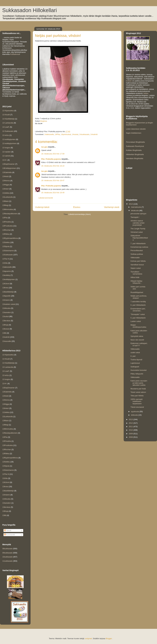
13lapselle (6, 296)
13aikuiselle (7, 267)
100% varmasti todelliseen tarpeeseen (136, 401)
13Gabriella (7, 172)
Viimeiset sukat (137, 232)
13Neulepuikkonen (10, 214)
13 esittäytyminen (9, 143)
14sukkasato (84, 134)
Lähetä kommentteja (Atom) (79, 214)
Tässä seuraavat (137, 407)
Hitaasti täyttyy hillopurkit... (136, 282)
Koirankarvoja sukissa (139, 247)
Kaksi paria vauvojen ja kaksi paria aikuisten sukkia (139, 383)
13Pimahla (7, 222)
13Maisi (5, 201)
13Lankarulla (8, 197)
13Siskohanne (8, 251)
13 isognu (6, 148)
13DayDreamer (8, 164)
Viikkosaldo (135, 258)
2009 (131, 434)
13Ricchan (7, 230)
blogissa (43, 121)
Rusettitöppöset (137, 292)
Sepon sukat (135, 268)
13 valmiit (6, 156)
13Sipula (6, 246)
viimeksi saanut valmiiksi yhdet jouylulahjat (137, 223)
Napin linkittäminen (134, 133)
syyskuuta (135, 411)
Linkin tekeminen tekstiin (136, 129)
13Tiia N (6, 259)
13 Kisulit (6, 115)
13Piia (5, 218)
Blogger (109, 639)
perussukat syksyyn (138, 214)
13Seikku (6, 242)
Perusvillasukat (137, 250)
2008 (131, 437)
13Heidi (5, 176)
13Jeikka (6, 193)
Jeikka (146, 93)
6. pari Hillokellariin (138, 305)
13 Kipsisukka (8, 111)
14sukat (75, 134)
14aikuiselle (49, 134)
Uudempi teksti (42, 207)
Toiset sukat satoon (138, 392)
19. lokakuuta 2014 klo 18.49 (53, 193)
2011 (131, 427)
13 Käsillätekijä (8, 119)
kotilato (129, 81)
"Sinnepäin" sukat (138, 314)
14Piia (57, 134)
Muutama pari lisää (138, 389)
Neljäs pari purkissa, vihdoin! (139, 297)
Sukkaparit (135, 367)
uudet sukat (135, 352)
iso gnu (44, 147)
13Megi (5, 205)
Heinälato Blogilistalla (135, 158)
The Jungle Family (138, 229)
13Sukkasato (8, 255)
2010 (131, 430)
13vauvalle (7, 341)
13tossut (6, 329)
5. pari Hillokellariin (138, 318)
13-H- (5, 160)
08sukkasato (7, 549)
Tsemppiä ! (135, 217)
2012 (131, 423)
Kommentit (9, 535)
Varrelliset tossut (137, 265)
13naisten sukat (9, 304)
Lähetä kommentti (46, 198)
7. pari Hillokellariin (138, 244)
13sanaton (7, 312)
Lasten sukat (136, 321)
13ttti (4, 333)
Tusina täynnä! (136, 360)
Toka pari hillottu (137, 396)
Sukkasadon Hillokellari (30, 10)
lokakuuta (135, 211)
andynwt (89, 639)
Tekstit (8, 530)
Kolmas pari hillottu (138, 261)
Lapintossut (135, 363)
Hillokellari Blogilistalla (135, 154)
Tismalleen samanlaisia (136, 273)
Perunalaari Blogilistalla (135, 142)
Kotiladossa (15, 54)
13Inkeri (6, 189)
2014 (131, 204)
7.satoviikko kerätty (138, 302)
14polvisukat (66, 134)
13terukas (6, 321)
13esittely (6, 275)
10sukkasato (7, 557)
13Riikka (6, 234)
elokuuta (135, 415)
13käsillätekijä (8, 292)
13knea (5, 288)
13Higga (6, 185)
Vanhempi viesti (112, 207)
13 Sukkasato (8, 131)
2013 (131, 419)
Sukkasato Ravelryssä (135, 146)
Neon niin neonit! (137, 340)
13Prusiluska (8, 226)
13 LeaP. (6, 127)
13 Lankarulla (8, 123)
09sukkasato (7, 553)
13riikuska (6, 308)
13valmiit (6, 337)
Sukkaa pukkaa (137, 254)
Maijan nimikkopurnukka (138, 326)
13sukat (6, 316)
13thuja (5, 325)
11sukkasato (7, 561)
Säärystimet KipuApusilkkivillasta (139, 238)
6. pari (133, 356)
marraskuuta (136, 207)
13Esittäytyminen (9, 168)
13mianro (6, 300)
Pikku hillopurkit (137, 374)
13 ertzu (6, 135)
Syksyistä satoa (137, 336)
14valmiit (94, 134)
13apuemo (7, 271)
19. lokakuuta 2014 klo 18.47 (53, 180)
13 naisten (7, 152)
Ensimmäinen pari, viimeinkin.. (138, 310)
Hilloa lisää (135, 277)
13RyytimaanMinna (10, 238)
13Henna (6, 181)
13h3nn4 (6, 284)
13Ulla (5, 263)
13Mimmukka (8, 209)
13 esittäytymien (9, 139)
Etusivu (77, 207)
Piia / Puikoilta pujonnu (51, 159)
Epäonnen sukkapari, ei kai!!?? (139, 344)
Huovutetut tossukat (138, 370)
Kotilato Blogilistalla (134, 150)
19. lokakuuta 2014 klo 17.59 (53, 154)
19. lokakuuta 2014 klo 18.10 (53, 166)
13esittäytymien (9, 279)
